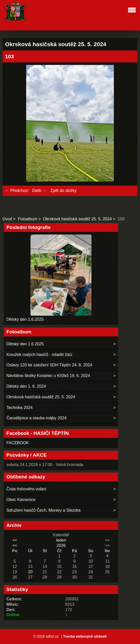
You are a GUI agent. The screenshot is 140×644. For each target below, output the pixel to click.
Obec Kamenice (21, 500)
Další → (40, 191)
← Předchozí (17, 191)
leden (61, 540)
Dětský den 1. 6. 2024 (26, 386)
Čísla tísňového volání (26, 489)
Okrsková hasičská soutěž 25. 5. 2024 (77, 219)
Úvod (7, 219)
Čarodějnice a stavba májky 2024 (36, 418)
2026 (61, 545)
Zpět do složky (63, 191)
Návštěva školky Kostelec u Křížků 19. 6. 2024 (48, 376)
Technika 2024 (19, 408)
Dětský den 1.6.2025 (25, 319)
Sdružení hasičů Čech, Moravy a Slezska (43, 510)
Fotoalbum (28, 219)
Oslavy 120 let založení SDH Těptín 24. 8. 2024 (49, 365)
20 (30, 572)
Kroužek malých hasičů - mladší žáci (39, 355)
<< (15, 540)
